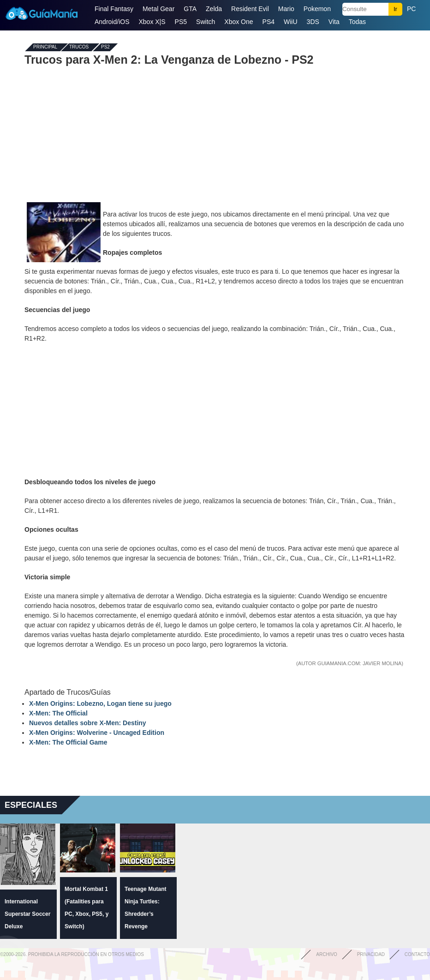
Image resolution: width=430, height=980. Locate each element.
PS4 (269, 22)
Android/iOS (112, 22)
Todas (357, 22)
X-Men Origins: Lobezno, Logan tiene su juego (100, 703)
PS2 (105, 47)
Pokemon (317, 9)
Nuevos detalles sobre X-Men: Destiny (88, 723)
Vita (334, 22)
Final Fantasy (114, 9)
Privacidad (371, 954)
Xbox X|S (152, 22)
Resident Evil (250, 9)
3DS (313, 22)
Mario (286, 9)
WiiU (291, 22)
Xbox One (239, 22)
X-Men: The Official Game (68, 742)
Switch (206, 22)
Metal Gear (158, 9)
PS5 (181, 22)
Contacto (417, 954)
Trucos (79, 47)
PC (411, 9)
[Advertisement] (215, 133)
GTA (190, 9)
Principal (45, 47)
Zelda (214, 9)
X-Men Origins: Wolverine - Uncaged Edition (97, 733)
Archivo (327, 954)
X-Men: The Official (58, 713)
